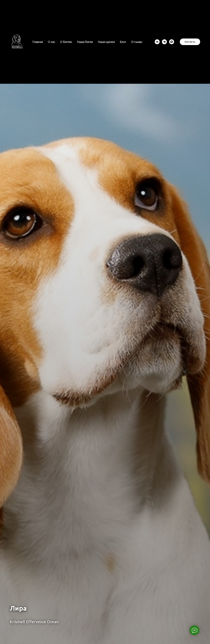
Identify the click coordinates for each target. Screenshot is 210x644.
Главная (38, 42)
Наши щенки (106, 42)
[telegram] (164, 42)
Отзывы (137, 42)
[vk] (157, 42)
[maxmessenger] (172, 42)
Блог (123, 42)
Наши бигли (85, 42)
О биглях (66, 42)
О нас (51, 42)
